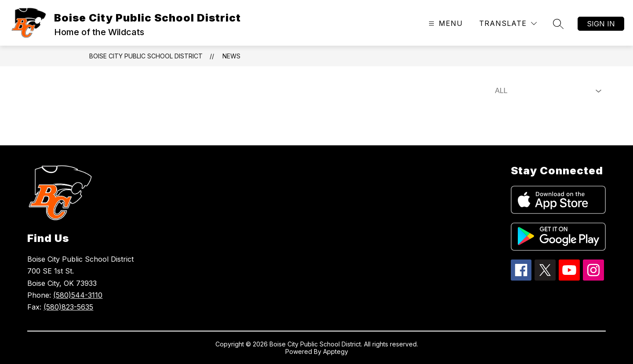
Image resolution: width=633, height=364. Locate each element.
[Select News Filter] (546, 91)
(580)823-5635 (68, 307)
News (231, 56)
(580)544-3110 (78, 295)
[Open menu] (445, 23)
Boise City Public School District (146, 56)
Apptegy (336, 351)
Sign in (601, 24)
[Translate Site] (508, 23)
